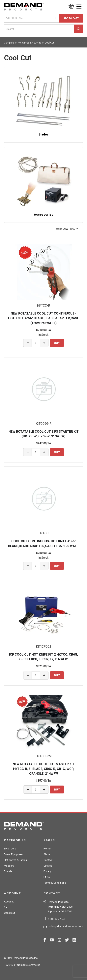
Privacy (47, 871)
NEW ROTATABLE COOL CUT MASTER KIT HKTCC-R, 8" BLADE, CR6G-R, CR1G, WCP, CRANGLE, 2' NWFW (44, 769)
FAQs (47, 877)
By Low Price (67, 229)
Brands (8, 871)
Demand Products (24, 8)
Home (47, 849)
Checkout (9, 913)
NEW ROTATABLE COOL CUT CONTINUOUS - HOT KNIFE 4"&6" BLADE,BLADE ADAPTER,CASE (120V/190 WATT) (43, 318)
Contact (48, 860)
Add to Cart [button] (71, 18)
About (47, 854)
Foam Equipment (14, 854)
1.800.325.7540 (56, 919)
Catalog (48, 866)
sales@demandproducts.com (66, 926)
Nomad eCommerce (29, 965)
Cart (6, 907)
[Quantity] (55, 18)
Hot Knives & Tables (15, 860)
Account (9, 902)
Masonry (9, 866)
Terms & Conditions (55, 883)
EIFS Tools (10, 849)
